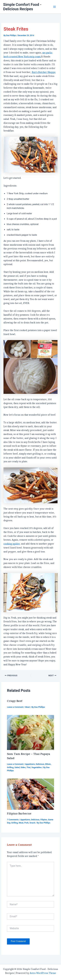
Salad (17, 767)
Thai (28, 767)
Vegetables (36, 767)
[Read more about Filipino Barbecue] (30, 794)
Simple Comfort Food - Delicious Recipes (22, 7)
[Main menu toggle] (55, 7)
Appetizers (30, 764)
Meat (27, 707)
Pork (26, 823)
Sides (23, 767)
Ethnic (48, 764)
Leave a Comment (15, 707)
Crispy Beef (15, 701)
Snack (32, 823)
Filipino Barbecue (19, 814)
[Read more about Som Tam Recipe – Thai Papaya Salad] (30, 732)
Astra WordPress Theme (43, 973)
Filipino (44, 820)
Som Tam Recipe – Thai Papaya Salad (29, 757)
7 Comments (13, 820)
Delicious (40, 764)
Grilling (10, 767)
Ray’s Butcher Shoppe (44, 72)
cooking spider (12, 544)
